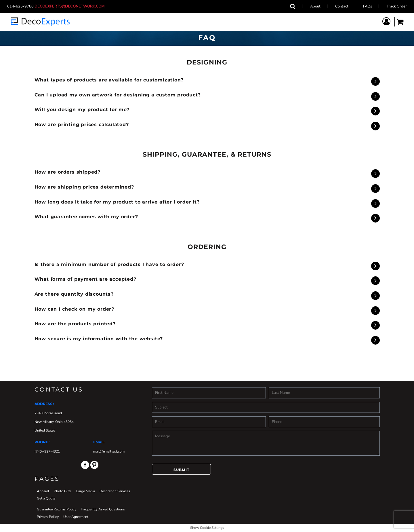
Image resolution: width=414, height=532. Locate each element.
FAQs (368, 6)
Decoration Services (115, 491)
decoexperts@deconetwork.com (71, 6)
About (315, 6)
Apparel (43, 491)
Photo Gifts (63, 491)
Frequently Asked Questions (103, 509)
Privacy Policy (48, 517)
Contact (342, 6)
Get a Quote (46, 498)
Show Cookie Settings (207, 528)
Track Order (397, 6)
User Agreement (76, 517)
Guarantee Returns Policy (57, 509)
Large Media (86, 491)
